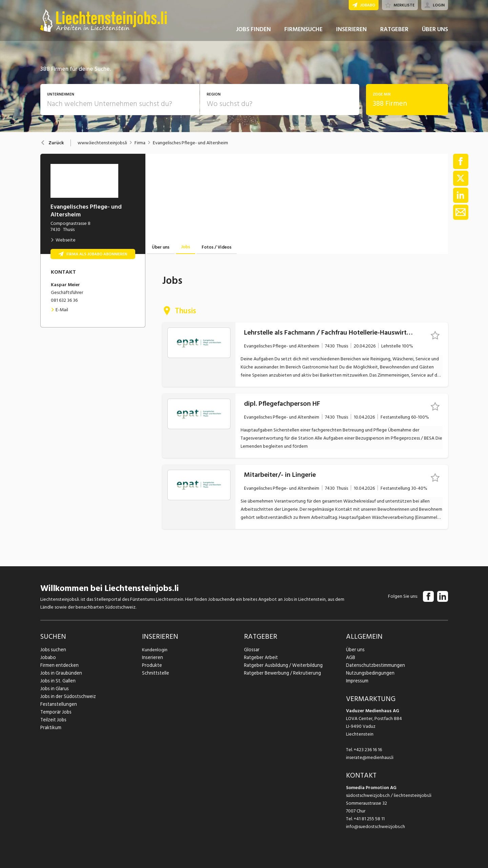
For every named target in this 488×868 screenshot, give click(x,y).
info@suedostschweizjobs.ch (375, 827)
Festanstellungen (58, 704)
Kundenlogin (155, 650)
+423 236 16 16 (368, 750)
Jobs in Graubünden (60, 673)
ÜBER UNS (435, 33)
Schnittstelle (155, 673)
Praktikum (50, 728)
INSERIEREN (351, 33)
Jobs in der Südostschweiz (67, 696)
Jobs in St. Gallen (57, 681)
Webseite (63, 240)
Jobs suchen (52, 650)
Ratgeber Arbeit (261, 658)
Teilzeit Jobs (53, 720)
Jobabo (48, 658)
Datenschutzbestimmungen (374, 665)
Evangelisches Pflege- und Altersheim (190, 143)
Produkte (152, 665)
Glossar (251, 650)
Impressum (357, 681)
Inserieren (152, 658)
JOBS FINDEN (253, 33)
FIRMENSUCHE (303, 33)
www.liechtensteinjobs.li (102, 143)
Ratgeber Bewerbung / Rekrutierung (281, 673)
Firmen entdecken (59, 665)
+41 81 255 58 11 (369, 819)
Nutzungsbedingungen (369, 673)
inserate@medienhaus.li (370, 757)
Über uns (355, 650)
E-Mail (59, 310)
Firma (140, 143)
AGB (351, 658)
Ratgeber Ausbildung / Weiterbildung (282, 665)
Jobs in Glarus (54, 689)
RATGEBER (394, 33)
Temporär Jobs (55, 712)
